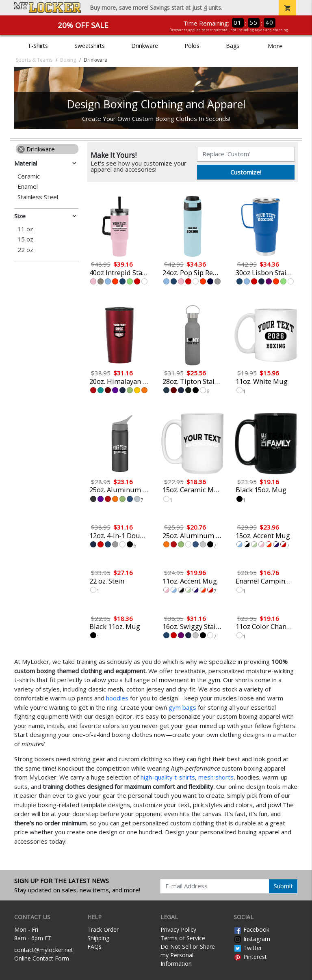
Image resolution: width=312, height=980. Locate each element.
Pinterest (250, 957)
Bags (233, 46)
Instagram (252, 939)
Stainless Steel (38, 197)
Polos (192, 46)
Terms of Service (183, 938)
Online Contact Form (42, 958)
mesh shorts (216, 777)
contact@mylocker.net (44, 950)
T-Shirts (38, 46)
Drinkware (145, 46)
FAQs (94, 947)
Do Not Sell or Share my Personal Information (188, 955)
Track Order (103, 929)
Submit (283, 886)
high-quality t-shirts (168, 777)
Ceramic (29, 176)
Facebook (251, 929)
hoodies (117, 698)
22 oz (25, 250)
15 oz (25, 239)
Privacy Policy (178, 929)
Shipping (98, 938)
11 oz (25, 229)
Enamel (28, 186)
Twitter (248, 948)
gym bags (182, 707)
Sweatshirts (90, 46)
